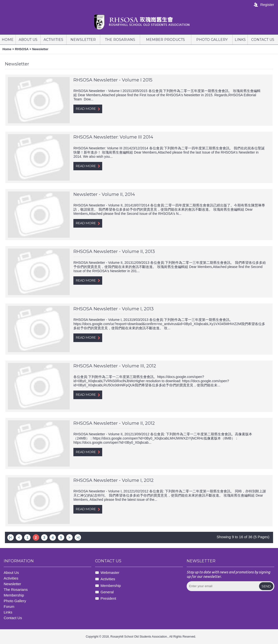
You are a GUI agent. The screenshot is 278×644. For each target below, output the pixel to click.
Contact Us (13, 618)
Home (7, 49)
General (104, 592)
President (106, 599)
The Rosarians (16, 589)
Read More (88, 109)
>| (78, 537)
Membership (108, 586)
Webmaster (107, 573)
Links (8, 612)
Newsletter (40, 49)
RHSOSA (22, 49)
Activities (11, 578)
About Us (11, 573)
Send (266, 586)
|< (11, 537)
